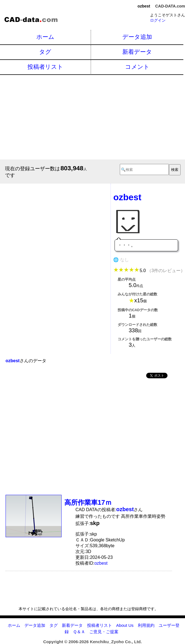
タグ (45, 52)
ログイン (158, 20)
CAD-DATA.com (170, 6)
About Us (125, 625)
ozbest (101, 563)
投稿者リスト (45, 67)
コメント (137, 67)
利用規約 (146, 625)
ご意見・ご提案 (104, 632)
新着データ (137, 52)
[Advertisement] (92, 116)
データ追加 (137, 37)
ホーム (45, 37)
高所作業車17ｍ (88, 502)
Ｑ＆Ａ (79, 632)
